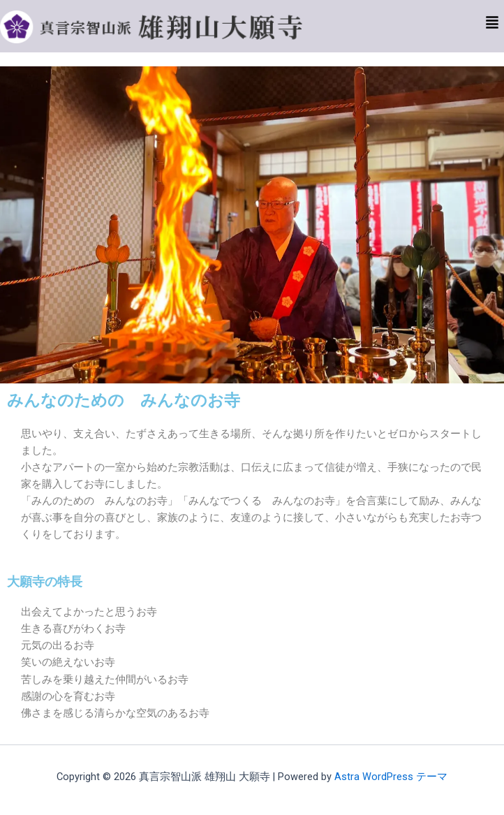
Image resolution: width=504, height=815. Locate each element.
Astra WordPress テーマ (391, 777)
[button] (492, 23)
